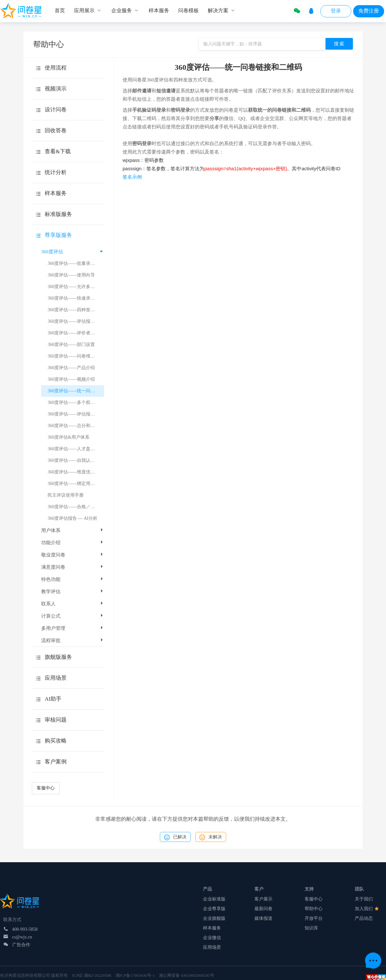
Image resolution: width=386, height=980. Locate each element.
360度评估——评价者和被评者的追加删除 (76, 333)
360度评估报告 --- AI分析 (73, 518)
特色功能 (73, 579)
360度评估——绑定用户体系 (76, 484)
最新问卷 (263, 909)
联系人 (73, 604)
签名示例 (132, 177)
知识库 (311, 928)
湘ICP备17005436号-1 (135, 975)
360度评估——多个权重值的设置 (76, 402)
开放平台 (314, 918)
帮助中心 (314, 909)
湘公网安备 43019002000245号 (187, 975)
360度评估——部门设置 (71, 345)
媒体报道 (263, 918)
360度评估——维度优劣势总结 (76, 472)
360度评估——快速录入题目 (76, 298)
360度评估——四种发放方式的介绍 (76, 310)
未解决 (211, 837)
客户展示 (263, 899)
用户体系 (73, 530)
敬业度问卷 (73, 555)
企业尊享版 (214, 909)
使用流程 (56, 68)
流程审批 (73, 640)
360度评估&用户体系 (69, 437)
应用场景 (212, 947)
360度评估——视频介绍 (71, 379)
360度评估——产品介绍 (71, 368)
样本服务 (212, 928)
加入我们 (367, 909)
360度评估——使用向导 (71, 275)
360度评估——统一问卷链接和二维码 (76, 391)
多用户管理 (73, 628)
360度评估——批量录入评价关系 (76, 263)
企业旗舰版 (214, 918)
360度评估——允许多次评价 (76, 287)
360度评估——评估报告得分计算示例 (76, 414)
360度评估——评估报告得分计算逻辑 (76, 321)
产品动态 (364, 918)
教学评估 (73, 592)
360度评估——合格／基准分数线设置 (76, 507)
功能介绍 (73, 543)
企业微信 (212, 938)
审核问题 (56, 720)
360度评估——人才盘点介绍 (76, 449)
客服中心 (46, 788)
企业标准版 (214, 899)
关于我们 (364, 899)
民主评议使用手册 (66, 495)
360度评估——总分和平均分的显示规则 (76, 426)
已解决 (175, 837)
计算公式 (73, 616)
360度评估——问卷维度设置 (76, 356)
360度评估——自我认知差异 (76, 460)
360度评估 (72, 252)
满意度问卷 (73, 567)
